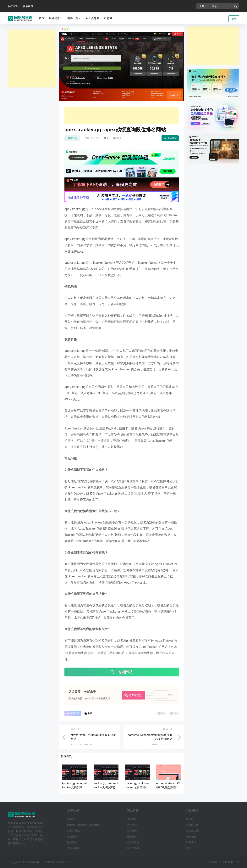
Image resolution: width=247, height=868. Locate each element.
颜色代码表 (133, 848)
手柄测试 (132, 825)
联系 (189, 848)
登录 (234, 19)
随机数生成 (192, 831)
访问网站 (170, 138)
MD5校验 (191, 837)
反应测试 (132, 837)
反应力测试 (73, 831)
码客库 (71, 819)
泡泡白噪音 (133, 842)
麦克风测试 (73, 848)
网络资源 (56, 18)
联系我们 (28, 6)
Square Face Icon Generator (83, 825)
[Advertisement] (32, 59)
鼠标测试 (72, 842)
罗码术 (190, 819)
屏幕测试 (191, 842)
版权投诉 (13, 6)
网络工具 (74, 18)
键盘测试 (72, 837)
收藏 (88, 714)
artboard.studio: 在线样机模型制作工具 (168, 787)
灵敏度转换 (192, 825)
